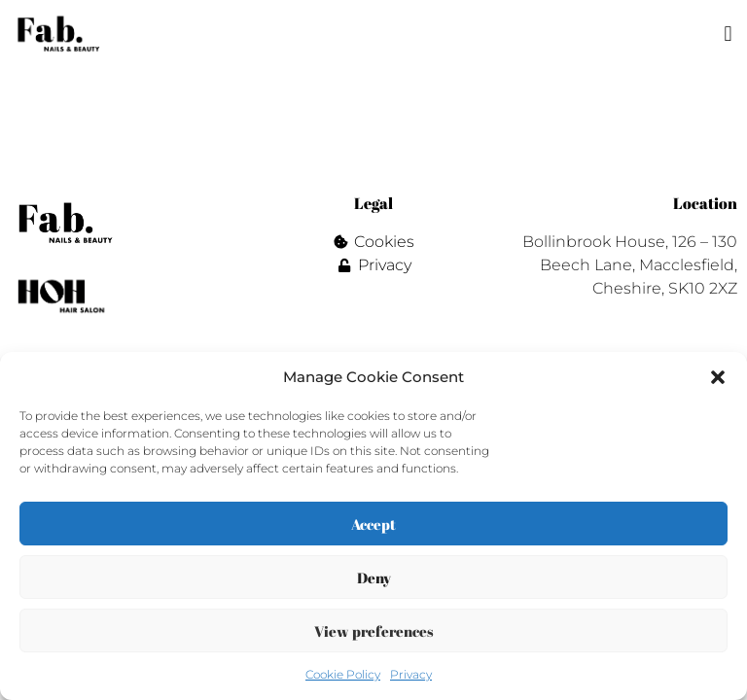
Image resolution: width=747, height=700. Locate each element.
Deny (374, 577)
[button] (718, 377)
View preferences (374, 631)
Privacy (411, 674)
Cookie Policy (343, 674)
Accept (373, 524)
